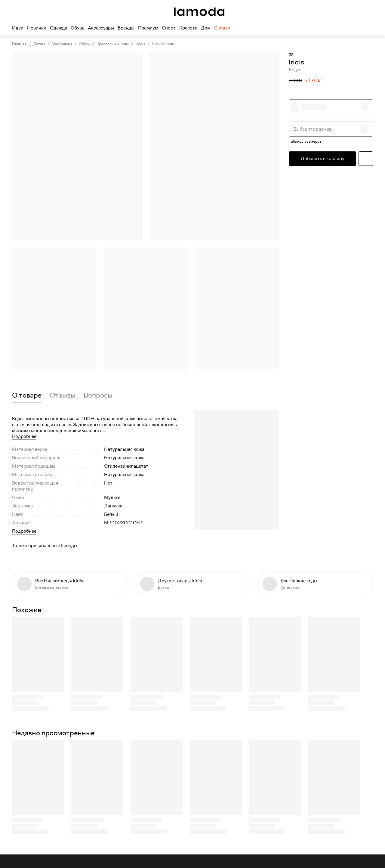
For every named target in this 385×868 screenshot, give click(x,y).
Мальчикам (62, 44)
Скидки (222, 28)
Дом (206, 28)
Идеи (18, 28)
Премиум (148, 28)
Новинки (37, 28)
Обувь (77, 28)
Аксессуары (101, 28)
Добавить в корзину (323, 159)
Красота (188, 28)
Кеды (140, 44)
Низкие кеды (163, 44)
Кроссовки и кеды (113, 44)
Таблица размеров (305, 141)
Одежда (59, 28)
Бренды (126, 28)
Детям (39, 44)
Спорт (169, 28)
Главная (19, 44)
